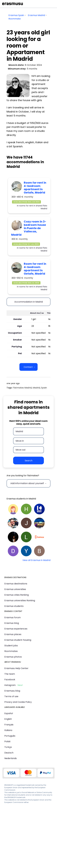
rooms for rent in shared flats (33, 206)
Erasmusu (13, 4)
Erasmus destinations (16, 584)
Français (9, 725)
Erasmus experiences (16, 629)
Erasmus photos (13, 657)
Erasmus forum (13, 617)
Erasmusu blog (12, 691)
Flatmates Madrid (22, 388)
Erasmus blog (12, 623)
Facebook (10, 680)
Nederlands (11, 758)
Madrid (36, 388)
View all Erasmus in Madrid (36, 560)
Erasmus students (14, 606)
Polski (7, 741)
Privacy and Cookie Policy (18, 702)
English (8, 719)
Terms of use (11, 696)
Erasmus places (13, 634)
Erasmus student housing (18, 640)
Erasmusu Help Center (16, 668)
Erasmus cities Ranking (17, 595)
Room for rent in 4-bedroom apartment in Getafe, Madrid (35, 188)
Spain (44, 388)
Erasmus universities (15, 589)
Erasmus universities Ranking (20, 600)
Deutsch (9, 753)
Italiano (8, 730)
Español (9, 713)
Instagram (10, 685)
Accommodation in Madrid (29, 302)
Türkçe (8, 747)
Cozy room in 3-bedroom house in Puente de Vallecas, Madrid (29, 228)
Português (10, 736)
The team (10, 674)
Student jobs (11, 646)
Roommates (11, 651)
